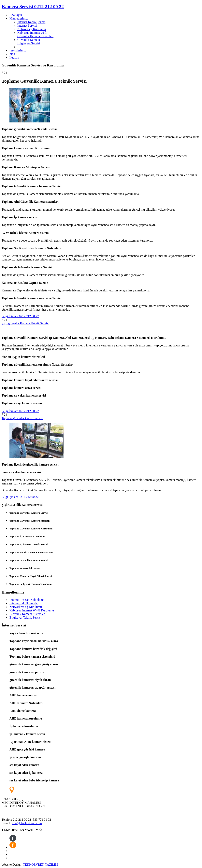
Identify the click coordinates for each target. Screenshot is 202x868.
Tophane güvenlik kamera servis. (22, 418)
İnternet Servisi (27, 26)
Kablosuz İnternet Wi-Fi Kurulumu (32, 610)
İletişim (14, 57)
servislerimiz (18, 50)
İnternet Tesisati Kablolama (27, 600)
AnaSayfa (16, 15)
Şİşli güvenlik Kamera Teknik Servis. (25, 323)
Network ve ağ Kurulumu (26, 607)
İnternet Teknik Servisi (24, 603)
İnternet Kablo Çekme (31, 22)
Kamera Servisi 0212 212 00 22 (33, 7)
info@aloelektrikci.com (27, 823)
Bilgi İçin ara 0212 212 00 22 (20, 316)
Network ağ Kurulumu (32, 29)
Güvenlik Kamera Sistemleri (35, 36)
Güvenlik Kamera (29, 40)
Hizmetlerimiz (19, 18)
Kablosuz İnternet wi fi (32, 33)
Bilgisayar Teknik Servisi (25, 617)
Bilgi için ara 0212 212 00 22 (20, 497)
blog (12, 54)
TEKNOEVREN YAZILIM (41, 865)
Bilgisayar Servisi (29, 43)
